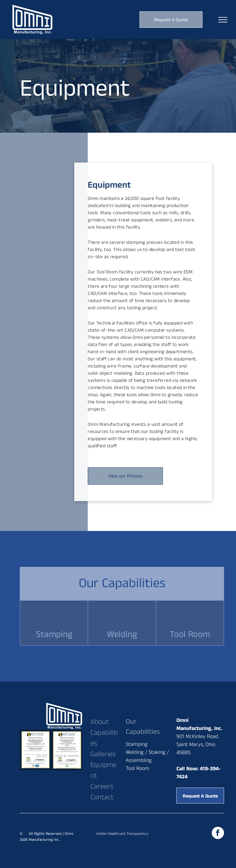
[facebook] (218, 834)
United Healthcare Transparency (122, 834)
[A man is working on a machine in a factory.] (38, 216)
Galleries (103, 754)
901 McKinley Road (197, 737)
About (100, 722)
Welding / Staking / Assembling (147, 756)
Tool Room (137, 769)
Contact (102, 797)
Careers (102, 786)
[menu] (223, 20)
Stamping (137, 744)
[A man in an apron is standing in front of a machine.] (65, 188)
